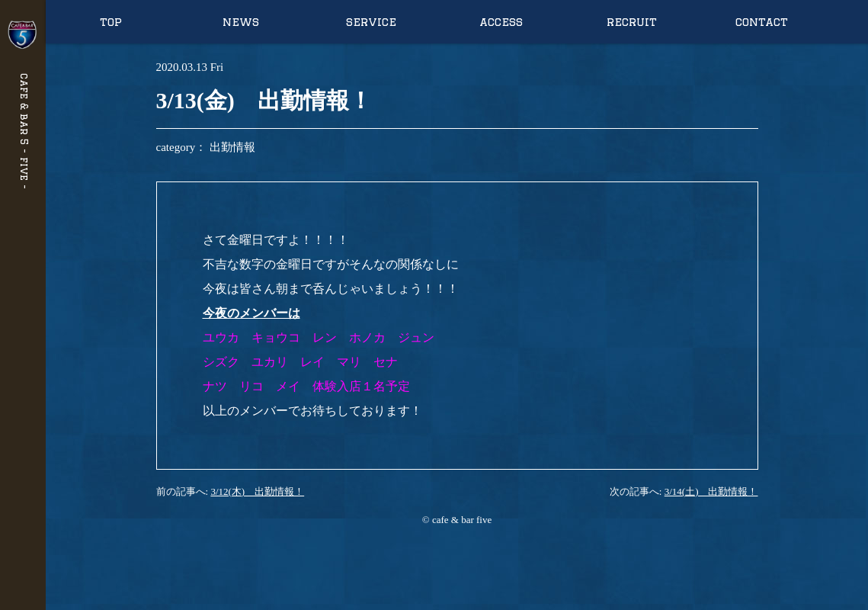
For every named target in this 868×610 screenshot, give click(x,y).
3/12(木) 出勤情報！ (257, 491)
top (111, 22)
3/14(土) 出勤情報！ (711, 491)
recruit (632, 22)
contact (762, 22)
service (371, 22)
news (241, 22)
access (501, 22)
